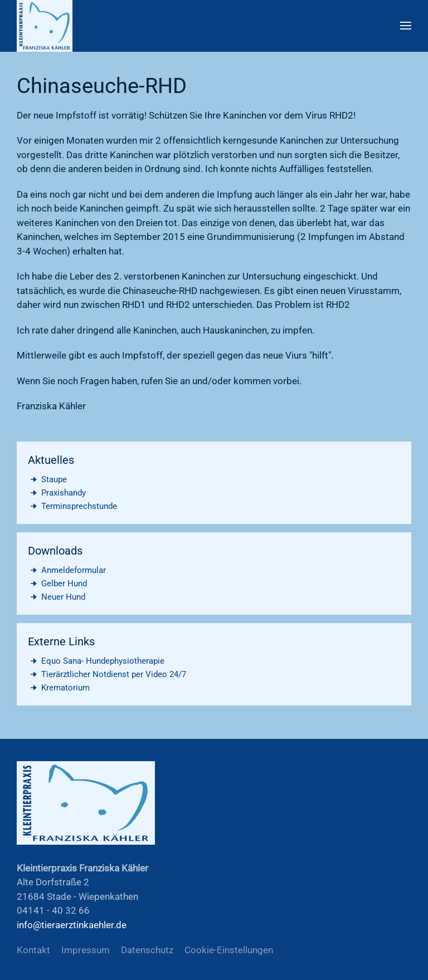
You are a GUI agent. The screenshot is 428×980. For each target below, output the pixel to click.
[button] (406, 26)
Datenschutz (147, 950)
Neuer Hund (57, 597)
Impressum (86, 950)
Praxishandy (57, 493)
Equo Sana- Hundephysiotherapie (96, 661)
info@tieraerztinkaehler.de (72, 925)
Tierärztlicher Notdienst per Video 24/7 (107, 674)
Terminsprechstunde (72, 506)
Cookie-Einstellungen (229, 950)
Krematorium (59, 688)
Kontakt (33, 950)
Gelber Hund (57, 584)
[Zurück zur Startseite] (45, 26)
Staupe (47, 479)
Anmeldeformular (67, 570)
